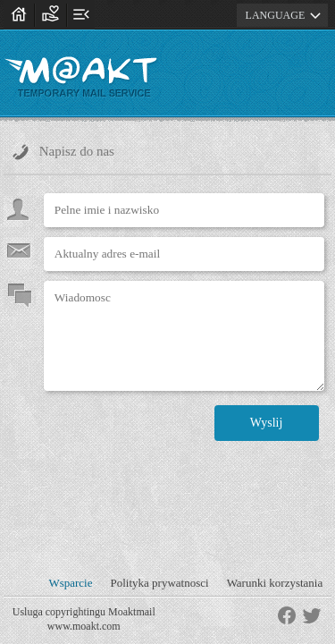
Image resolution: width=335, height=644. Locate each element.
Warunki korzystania (275, 583)
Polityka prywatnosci (159, 583)
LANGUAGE (286, 15)
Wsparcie (70, 583)
